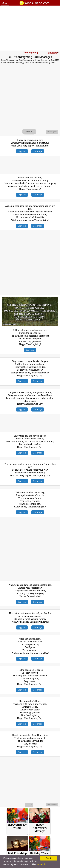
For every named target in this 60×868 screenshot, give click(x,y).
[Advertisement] (30, 28)
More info (42, 864)
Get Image (38, 151)
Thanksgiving (30, 52)
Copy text (22, 151)
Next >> (29, 132)
